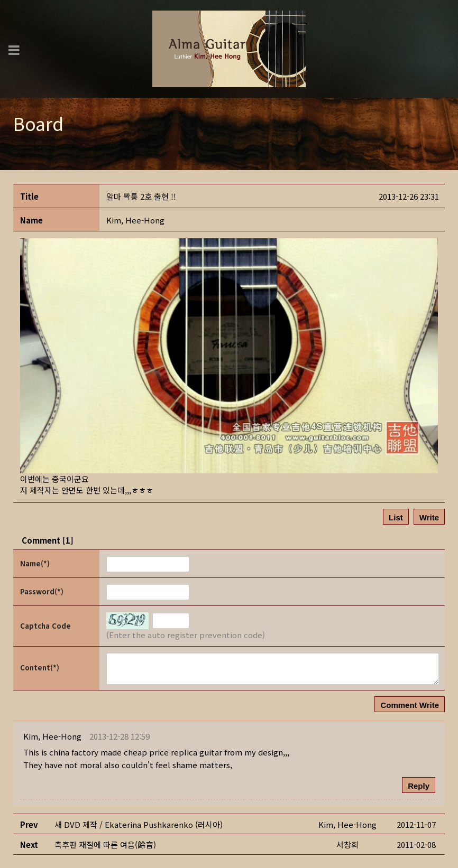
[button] (135, 220)
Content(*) (40, 668)
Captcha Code (45, 626)
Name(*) (35, 563)
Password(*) (42, 591)
